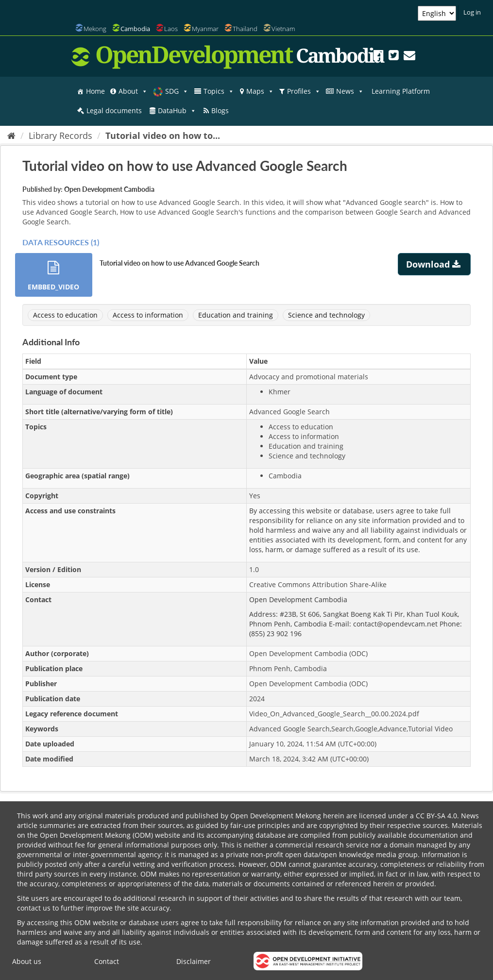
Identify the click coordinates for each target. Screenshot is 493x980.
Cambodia (135, 29)
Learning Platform (401, 91)
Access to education (65, 315)
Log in (472, 12)
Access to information (148, 315)
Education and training (236, 315)
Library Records (60, 135)
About (133, 91)
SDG (177, 91)
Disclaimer (194, 961)
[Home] (11, 135)
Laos (171, 29)
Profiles (304, 91)
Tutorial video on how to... (163, 135)
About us (27, 961)
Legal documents (114, 110)
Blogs (220, 110)
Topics (219, 91)
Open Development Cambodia (109, 189)
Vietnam (283, 29)
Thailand (245, 29)
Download (434, 264)
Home (95, 91)
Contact (107, 961)
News (350, 91)
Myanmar (205, 29)
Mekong (95, 29)
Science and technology (326, 315)
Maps (260, 91)
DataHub (177, 111)
